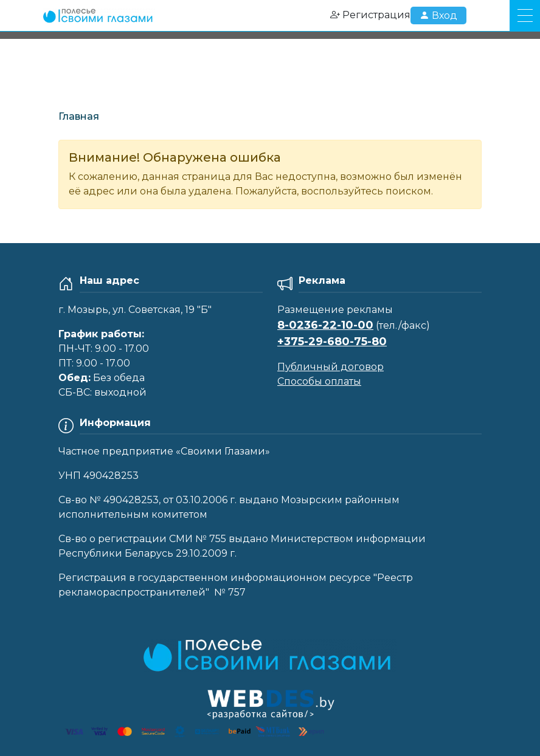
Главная (79, 116)
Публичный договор (331, 367)
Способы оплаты (319, 381)
